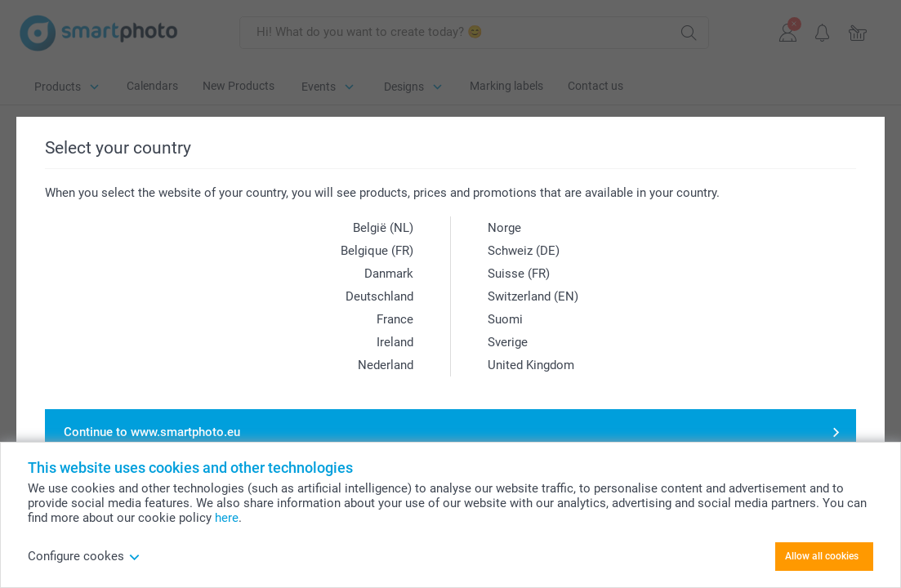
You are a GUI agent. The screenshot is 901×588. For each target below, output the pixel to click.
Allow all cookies (822, 556)
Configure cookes (84, 556)
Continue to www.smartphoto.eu (152, 432)
